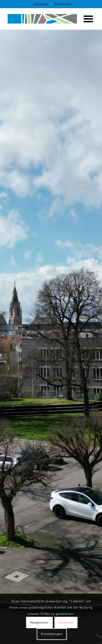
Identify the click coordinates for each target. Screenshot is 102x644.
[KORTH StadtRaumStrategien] (42, 19)
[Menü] (86, 19)
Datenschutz (63, 4)
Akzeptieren (39, 622)
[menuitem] (41, 4)
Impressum (41, 4)
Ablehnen (66, 622)
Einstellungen (52, 634)
